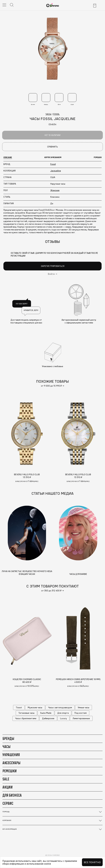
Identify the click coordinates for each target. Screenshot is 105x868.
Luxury (63, 718)
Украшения (11, 755)
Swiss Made (46, 713)
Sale (6, 779)
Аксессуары (11, 763)
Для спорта (63, 713)
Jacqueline (56, 171)
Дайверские (48, 718)
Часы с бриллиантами (26, 718)
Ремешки (10, 771)
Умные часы (84, 707)
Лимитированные (81, 718)
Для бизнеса (12, 795)
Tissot (19, 707)
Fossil (53, 164)
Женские (55, 190)
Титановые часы (26, 713)
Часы (6, 747)
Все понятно (92, 862)
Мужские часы (35, 707)
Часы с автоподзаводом (60, 707)
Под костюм (81, 713)
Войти (51, 274)
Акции (8, 787)
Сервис (8, 803)
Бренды (8, 738)
